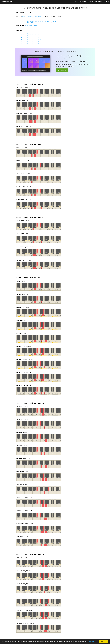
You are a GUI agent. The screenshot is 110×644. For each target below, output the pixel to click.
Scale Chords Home (80, 2)
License (91, 2)
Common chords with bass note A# (31, 42)
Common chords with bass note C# (31, 44)
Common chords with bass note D (31, 34)
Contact (106, 2)
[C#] (31, 22)
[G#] (48, 22)
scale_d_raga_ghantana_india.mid (32, 16)
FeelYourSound (7, 2)
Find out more (62, 70)
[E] (38, 22)
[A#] (53, 22)
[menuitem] (7, 2)
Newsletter (98, 2)
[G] (45, 22)
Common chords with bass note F (31, 38)
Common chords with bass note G (31, 40)
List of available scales (31, 26)
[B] (56, 22)
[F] (40, 22)
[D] (33, 22)
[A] (51, 22)
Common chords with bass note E (31, 36)
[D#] (36, 22)
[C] (28, 22)
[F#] (43, 22)
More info (92, 642)
